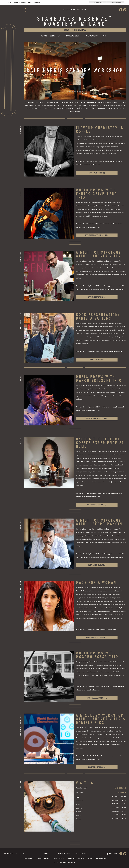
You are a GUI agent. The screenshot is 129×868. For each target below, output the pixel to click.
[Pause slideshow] (120, 92)
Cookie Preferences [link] (28, 858)
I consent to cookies (116, 2)
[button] (67, 92)
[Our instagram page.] (125, 10)
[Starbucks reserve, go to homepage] (26, 10)
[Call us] (120, 788)
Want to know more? (98, 2)
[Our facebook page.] (121, 10)
